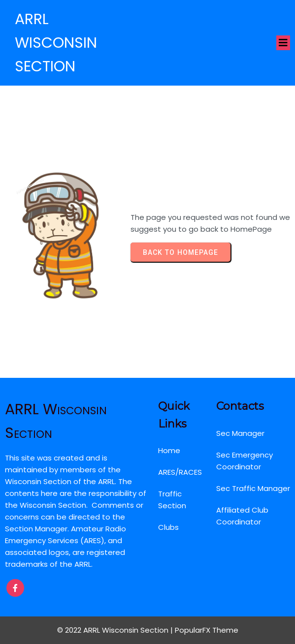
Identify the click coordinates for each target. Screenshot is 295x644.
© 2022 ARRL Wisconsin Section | (116, 630)
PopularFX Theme (207, 630)
